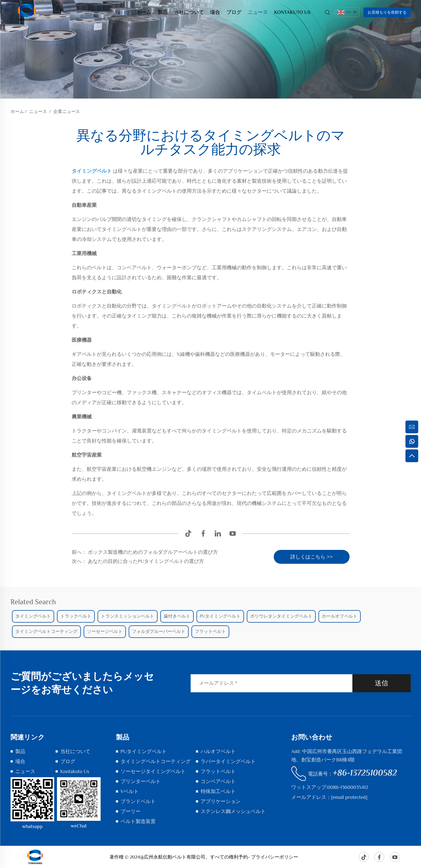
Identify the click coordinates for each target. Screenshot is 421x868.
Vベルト (130, 791)
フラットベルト (218, 771)
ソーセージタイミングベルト (153, 771)
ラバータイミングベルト (228, 761)
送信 (382, 683)
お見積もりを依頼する (387, 12)
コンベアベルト (218, 781)
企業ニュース (67, 112)
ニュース (258, 12)
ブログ (234, 12)
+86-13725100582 (365, 773)
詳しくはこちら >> (312, 557)
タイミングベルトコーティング (156, 761)
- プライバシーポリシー (273, 857)
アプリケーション (221, 801)
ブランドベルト (138, 801)
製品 (163, 12)
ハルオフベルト (218, 751)
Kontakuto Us (292, 12)
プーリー (131, 811)
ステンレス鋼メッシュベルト (233, 811)
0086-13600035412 (348, 787)
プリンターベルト (141, 781)
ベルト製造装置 (138, 821)
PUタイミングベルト (144, 751)
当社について (189, 12)
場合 (215, 12)
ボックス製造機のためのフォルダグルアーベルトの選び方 (152, 552)
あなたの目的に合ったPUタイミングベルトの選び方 (145, 561)
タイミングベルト (92, 171)
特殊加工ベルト (218, 791)
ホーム (144, 12)
